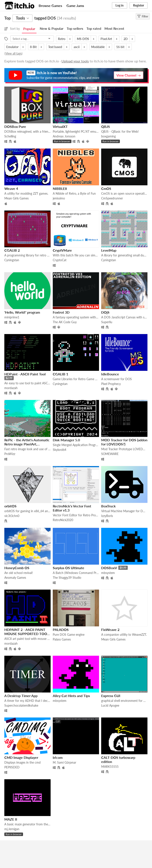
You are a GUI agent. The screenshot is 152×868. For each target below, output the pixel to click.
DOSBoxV (109, 568)
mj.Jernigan (12, 829)
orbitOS (10, 506)
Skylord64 (59, 450)
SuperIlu (107, 322)
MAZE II (11, 819)
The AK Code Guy (65, 322)
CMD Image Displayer (21, 757)
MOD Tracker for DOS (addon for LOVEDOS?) (124, 442)
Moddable (98, 47)
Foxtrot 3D (61, 312)
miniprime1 (12, 317)
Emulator (12, 47)
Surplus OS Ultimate (69, 568)
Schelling (10, 136)
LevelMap (109, 250)
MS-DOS (83, 39)
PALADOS (61, 630)
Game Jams (75, 6)
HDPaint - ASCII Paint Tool (25, 374)
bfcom (58, 757)
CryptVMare (62, 250)
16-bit (120, 47)
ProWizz (10, 454)
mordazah (11, 388)
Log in (120, 5)
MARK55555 (110, 767)
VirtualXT (60, 126)
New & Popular (52, 28)
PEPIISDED (12, 767)
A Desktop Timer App (21, 696)
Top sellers (75, 28)
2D (126, 39)
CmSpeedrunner (112, 198)
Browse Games (50, 6)
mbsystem (108, 573)
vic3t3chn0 (12, 516)
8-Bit (33, 47)
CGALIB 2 (12, 250)
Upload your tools (75, 61)
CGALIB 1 (60, 374)
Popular (29, 29)
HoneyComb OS (17, 568)
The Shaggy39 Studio (67, 578)
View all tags (13, 53)
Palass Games (62, 639)
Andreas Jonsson (64, 136)
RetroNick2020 (63, 520)
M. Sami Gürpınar (64, 762)
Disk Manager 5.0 (66, 440)
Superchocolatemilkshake (21, 705)
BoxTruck (108, 506)
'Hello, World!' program (22, 312)
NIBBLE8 (60, 188)
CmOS (106, 188)
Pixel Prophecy (111, 384)
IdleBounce (110, 374)
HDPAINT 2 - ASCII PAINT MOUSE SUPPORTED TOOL (27, 632)
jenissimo (59, 198)
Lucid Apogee (110, 705)
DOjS (105, 312)
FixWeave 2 (110, 630)
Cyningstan (12, 260)
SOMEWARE (110, 454)
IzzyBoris (107, 516)
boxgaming (108, 136)
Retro (62, 39)
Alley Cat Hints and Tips (71, 696)
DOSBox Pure (15, 126)
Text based (55, 47)
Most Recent (114, 28)
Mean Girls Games (17, 198)
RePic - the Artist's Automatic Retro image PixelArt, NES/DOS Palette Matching (27, 444)
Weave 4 (11, 188)
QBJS (106, 126)
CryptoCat (60, 260)
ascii (77, 47)
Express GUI (111, 696)
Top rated (94, 28)
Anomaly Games (15, 578)
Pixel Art (106, 39)
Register (139, 5)
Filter (143, 16)
